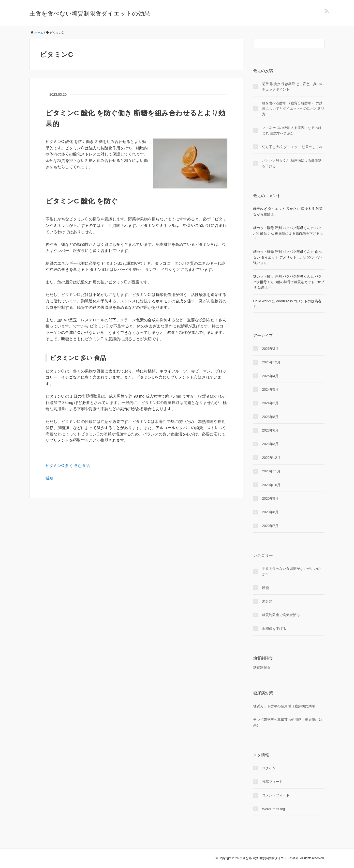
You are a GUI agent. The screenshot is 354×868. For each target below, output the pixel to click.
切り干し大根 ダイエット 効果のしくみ (292, 147)
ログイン (269, 768)
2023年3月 (270, 444)
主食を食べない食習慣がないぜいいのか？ (291, 571)
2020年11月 (271, 471)
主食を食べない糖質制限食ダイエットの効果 (90, 13)
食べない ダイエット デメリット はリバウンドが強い (287, 257)
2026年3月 (270, 349)
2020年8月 (270, 512)
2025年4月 (270, 376)
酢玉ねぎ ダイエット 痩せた (275, 209)
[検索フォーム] (284, 44)
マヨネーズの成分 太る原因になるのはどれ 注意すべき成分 (292, 130)
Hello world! (262, 301)
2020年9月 (270, 498)
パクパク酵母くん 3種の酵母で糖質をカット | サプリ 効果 (289, 282)
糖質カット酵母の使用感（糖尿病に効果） (286, 706)
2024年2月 (270, 403)
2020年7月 (270, 526)
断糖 (49, 478)
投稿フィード (272, 782)
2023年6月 (270, 430)
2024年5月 (270, 389)
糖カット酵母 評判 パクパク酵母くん (282, 228)
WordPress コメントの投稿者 (299, 301)
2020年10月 (271, 485)
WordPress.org (273, 809)
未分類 (267, 601)
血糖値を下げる (274, 629)
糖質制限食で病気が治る (281, 615)
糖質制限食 (262, 667)
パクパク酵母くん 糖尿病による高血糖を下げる (292, 163)
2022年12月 (271, 458)
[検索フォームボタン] (320, 44)
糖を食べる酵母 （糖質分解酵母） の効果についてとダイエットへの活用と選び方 (293, 109)
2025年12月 (271, 362)
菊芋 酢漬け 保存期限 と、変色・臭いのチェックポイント (293, 87)
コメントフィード (276, 795)
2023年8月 (270, 417)
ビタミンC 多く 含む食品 (68, 466)
